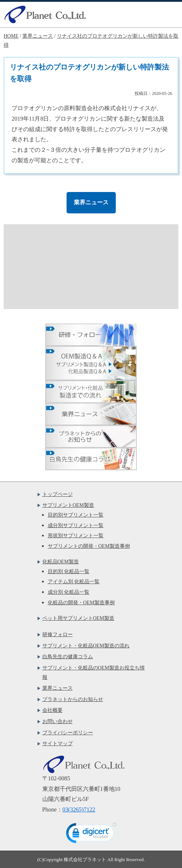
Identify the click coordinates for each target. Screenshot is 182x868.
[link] (91, 835)
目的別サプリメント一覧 (76, 515)
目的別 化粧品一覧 (69, 571)
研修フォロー (58, 635)
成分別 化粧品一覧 (69, 592)
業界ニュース (91, 202)
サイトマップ (58, 744)
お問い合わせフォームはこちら (95, 256)
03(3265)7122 (79, 809)
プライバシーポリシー (68, 733)
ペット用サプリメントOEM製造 (78, 618)
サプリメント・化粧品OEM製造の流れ (86, 646)
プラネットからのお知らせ (73, 699)
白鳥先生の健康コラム (68, 657)
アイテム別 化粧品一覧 (74, 582)
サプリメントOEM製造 (68, 505)
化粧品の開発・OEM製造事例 (81, 603)
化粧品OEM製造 (61, 562)
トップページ (58, 494)
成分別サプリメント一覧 (76, 525)
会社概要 (52, 710)
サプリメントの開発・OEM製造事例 (89, 546)
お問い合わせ (58, 721)
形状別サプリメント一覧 (76, 536)
